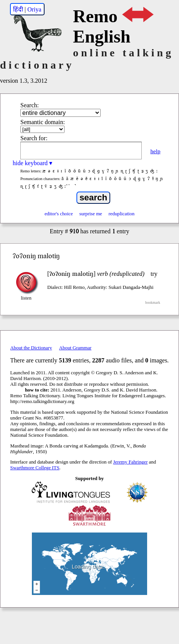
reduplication (122, 214)
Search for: (34, 138)
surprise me (90, 214)
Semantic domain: (43, 122)
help (155, 151)
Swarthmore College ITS (35, 468)
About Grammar (75, 348)
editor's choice (59, 214)
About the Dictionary (31, 348)
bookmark (153, 302)
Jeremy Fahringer (131, 462)
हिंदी (18, 9)
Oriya (34, 9)
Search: (30, 105)
